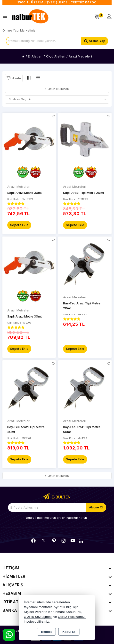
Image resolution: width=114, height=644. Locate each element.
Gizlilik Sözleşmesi (38, 617)
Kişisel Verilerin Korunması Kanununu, (53, 612)
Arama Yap (97, 41)
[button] (14, 78)
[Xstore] (31, 16)
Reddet (46, 632)
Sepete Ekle (19, 225)
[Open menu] (6, 16)
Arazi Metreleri (19, 187)
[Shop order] (57, 99)
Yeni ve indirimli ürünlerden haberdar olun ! (57, 518)
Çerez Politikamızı (72, 617)
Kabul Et (69, 632)
